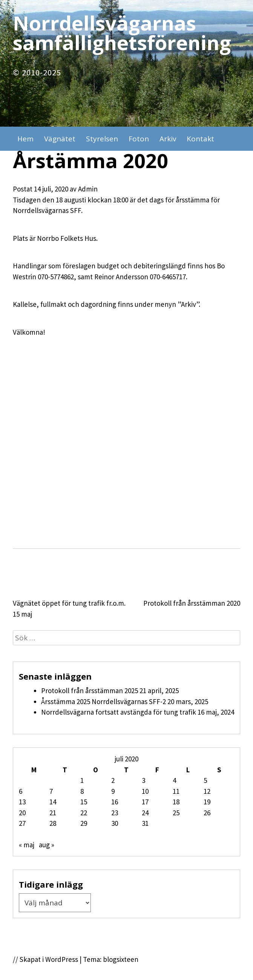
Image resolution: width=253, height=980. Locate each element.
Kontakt (200, 139)
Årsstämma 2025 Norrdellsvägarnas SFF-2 (103, 701)
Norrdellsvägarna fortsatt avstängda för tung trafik (119, 712)
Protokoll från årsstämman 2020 (192, 603)
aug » (47, 845)
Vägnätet (60, 139)
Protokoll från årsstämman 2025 (90, 691)
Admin (88, 189)
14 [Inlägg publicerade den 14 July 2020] (53, 802)
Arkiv (168, 139)
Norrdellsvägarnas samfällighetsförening (122, 33)
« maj (27, 845)
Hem (25, 139)
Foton (139, 139)
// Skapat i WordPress (45, 959)
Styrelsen (102, 139)
